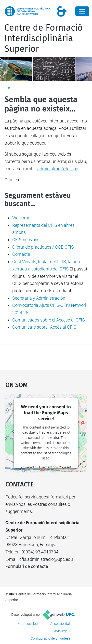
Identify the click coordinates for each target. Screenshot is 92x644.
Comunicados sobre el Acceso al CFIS (49, 320)
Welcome (21, 218)
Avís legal (61, 631)
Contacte (21, 254)
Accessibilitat (60, 624)
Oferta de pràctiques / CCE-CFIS (43, 247)
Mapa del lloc (28, 624)
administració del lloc (58, 169)
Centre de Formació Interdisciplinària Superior (44, 38)
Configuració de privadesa (51, 638)
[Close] (82, 11)
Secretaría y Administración (39, 298)
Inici (7, 88)
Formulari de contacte (27, 566)
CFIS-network (25, 240)
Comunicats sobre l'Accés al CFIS (44, 327)
